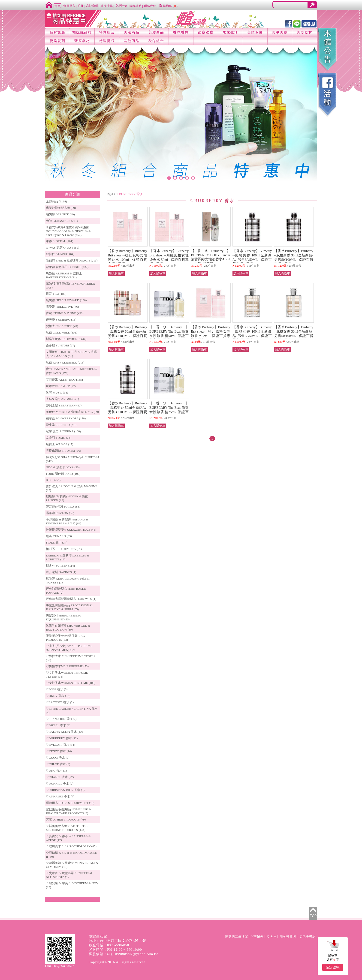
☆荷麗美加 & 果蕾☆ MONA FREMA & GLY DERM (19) (72, 865)
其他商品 (132, 41)
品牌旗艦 (57, 32)
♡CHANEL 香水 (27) (60, 777)
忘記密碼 (92, 6)
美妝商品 (132, 32)
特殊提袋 (107, 41)
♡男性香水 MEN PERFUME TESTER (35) (71, 658)
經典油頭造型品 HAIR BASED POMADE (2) (66, 591)
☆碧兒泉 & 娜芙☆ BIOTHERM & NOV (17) (72, 885)
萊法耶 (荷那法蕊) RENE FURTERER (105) (70, 286)
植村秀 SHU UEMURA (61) (64, 549)
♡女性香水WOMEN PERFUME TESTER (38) (67, 675)
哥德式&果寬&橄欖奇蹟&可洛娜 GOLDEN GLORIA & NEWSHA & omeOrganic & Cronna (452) (68, 231)
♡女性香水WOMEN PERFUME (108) (71, 683)
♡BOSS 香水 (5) (57, 689)
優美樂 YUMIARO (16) (61, 320)
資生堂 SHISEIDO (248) (62, 425)
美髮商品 (156, 32)
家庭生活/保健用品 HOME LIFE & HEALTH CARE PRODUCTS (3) (68, 811)
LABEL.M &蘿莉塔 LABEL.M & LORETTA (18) (67, 557)
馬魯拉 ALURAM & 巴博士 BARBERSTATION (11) (64, 275)
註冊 (81, 6)
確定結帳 (333, 967)
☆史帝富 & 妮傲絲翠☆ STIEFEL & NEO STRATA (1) (69, 875)
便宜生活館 (98, 936)
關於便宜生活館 (237, 936)
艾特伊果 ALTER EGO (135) (64, 380)
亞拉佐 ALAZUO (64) (60, 254)
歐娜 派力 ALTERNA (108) (63, 431)
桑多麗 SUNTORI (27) (60, 345)
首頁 (110, 194)
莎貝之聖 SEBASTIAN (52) (64, 405)
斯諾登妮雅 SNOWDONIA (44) (66, 339)
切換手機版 (308, 936)
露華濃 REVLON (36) (60, 513)
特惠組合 (107, 32)
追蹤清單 (107, 6)
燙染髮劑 (57, 41)
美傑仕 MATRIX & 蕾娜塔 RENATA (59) (72, 412)
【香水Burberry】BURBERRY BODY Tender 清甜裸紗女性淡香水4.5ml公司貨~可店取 (211, 257)
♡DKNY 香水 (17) (58, 696)
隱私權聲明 (288, 936)
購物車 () (168, 6)
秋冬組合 (156, 41)
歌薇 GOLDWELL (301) (62, 332)
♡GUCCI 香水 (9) (58, 758)
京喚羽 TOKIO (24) (59, 438)
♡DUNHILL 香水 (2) (60, 783)
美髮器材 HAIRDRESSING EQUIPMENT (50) (64, 617)
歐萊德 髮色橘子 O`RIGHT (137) (67, 267)
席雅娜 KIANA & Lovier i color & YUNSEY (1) (68, 580)
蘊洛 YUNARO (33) (59, 536)
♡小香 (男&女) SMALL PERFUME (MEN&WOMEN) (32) (69, 648)
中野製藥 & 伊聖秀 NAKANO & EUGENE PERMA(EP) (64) (67, 521)
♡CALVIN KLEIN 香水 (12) (64, 732)
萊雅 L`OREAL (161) (60, 241)
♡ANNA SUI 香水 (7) (60, 796)
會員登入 (69, 6)
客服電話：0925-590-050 (109, 945)
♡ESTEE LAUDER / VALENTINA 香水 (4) (72, 711)
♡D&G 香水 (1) (56, 771)
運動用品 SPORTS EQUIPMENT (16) (70, 803)
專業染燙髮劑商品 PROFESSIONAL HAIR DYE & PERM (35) (70, 607)
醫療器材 (82, 41)
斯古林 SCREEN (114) (60, 566)
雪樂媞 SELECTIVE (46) (62, 307)
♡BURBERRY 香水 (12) (62, 738)
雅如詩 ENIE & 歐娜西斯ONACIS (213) (72, 260)
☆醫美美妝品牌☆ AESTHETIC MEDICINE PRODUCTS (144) (67, 828)
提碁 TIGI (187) (56, 294)
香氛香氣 (181, 32)
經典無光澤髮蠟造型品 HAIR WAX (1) (71, 599)
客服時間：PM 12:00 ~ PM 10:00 (115, 950)
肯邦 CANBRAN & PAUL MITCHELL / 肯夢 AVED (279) (72, 371)
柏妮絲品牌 (82, 32)
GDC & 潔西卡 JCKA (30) (63, 467)
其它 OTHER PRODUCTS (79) (66, 819)
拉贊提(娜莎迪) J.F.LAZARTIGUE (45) (71, 530)
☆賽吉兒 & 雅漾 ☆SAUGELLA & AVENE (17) (68, 838)
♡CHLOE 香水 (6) (58, 764)
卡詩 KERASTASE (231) (62, 221)
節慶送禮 (206, 32)
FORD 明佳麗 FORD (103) (63, 474)
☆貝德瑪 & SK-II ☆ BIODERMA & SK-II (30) (72, 855)
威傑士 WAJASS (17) (60, 444)
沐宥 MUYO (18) (57, 392)
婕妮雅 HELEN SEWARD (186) (66, 300)
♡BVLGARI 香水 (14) (60, 745)
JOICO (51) (53, 480)
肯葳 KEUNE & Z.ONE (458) (65, 313)
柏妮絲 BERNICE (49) (60, 214)
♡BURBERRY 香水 (129, 194)
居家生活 (230, 32)
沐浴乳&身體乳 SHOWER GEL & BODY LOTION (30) (68, 628)
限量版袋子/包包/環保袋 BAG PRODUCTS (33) (65, 638)
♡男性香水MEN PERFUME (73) (67, 666)
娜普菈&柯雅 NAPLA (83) (63, 507)
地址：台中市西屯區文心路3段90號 (117, 941)
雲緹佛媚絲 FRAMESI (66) (63, 451)
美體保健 (255, 32)
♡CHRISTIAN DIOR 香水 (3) (65, 790)
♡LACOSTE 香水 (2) (60, 702)
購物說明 (136, 6)
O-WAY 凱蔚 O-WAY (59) (63, 248)
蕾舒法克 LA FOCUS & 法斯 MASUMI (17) (71, 488)
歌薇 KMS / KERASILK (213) (65, 362)
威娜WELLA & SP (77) (61, 386)
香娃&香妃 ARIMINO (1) (62, 399)
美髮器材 (305, 32)
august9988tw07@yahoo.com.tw (133, 954)
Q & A (272, 936)
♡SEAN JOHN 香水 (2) (61, 719)
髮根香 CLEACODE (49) (62, 326)
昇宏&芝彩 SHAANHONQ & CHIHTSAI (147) (72, 459)
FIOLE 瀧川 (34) (57, 543)
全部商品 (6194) (56, 201)
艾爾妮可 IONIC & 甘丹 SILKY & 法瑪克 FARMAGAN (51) (71, 354)
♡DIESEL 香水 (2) (58, 725)
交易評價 (121, 6)
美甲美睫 (280, 32)
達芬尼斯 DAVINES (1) (61, 572)
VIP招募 (257, 936)
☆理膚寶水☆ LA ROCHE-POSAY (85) (71, 846)
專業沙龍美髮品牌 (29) (61, 208)
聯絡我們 (150, 6)
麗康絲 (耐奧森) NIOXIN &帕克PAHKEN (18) (67, 498)
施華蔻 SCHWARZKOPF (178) (66, 418)
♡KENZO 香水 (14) (59, 751)
